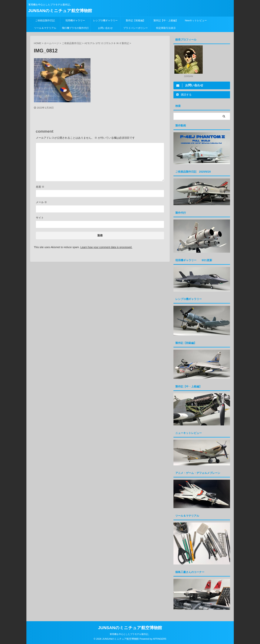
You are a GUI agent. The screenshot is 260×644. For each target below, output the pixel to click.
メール (41, 202)
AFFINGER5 (160, 639)
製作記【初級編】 (136, 20)
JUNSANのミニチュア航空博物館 (60, 11)
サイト (40, 218)
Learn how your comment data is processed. (106, 247)
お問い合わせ (105, 28)
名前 (40, 187)
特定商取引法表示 (166, 28)
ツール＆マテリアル (45, 28)
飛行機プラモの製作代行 (75, 28)
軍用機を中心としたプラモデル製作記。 (130, 634)
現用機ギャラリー (75, 20)
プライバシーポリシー (136, 28)
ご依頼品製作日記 (45, 20)
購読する (184, 95)
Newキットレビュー (196, 20)
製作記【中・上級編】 (166, 20)
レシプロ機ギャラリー (107, 20)
